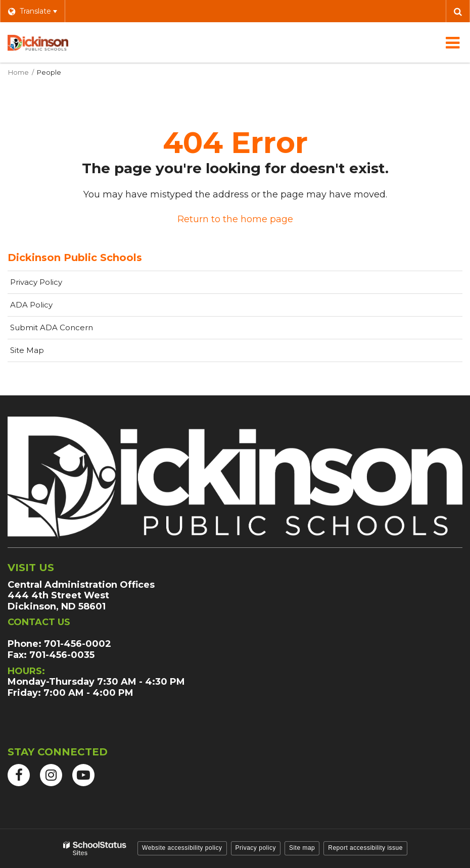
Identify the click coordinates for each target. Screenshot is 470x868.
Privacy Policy (36, 282)
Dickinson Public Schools (75, 258)
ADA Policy (31, 305)
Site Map (27, 350)
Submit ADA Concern (52, 327)
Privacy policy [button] (256, 848)
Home (18, 72)
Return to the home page (235, 219)
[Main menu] (452, 42)
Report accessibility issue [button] (365, 848)
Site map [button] (302, 848)
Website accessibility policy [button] (182, 848)
